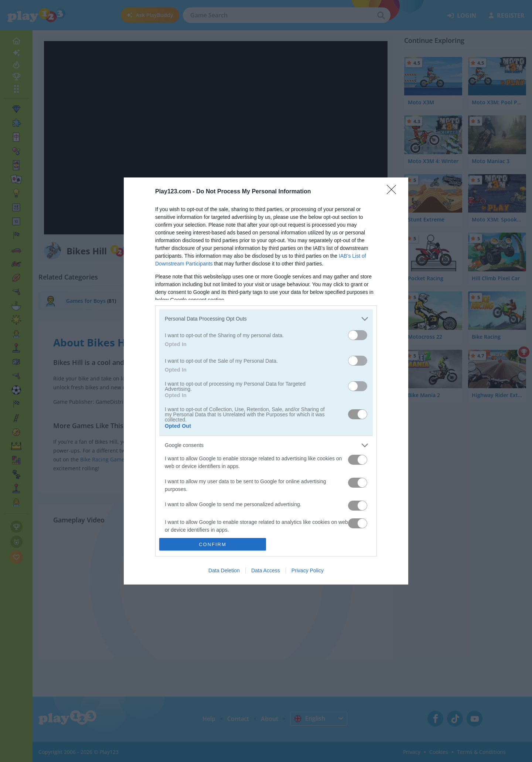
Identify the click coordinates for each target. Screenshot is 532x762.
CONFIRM (213, 544)
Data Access (266, 570)
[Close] (394, 192)
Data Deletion (224, 570)
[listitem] (266, 319)
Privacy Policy (308, 570)
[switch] (358, 335)
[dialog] (266, 381)
